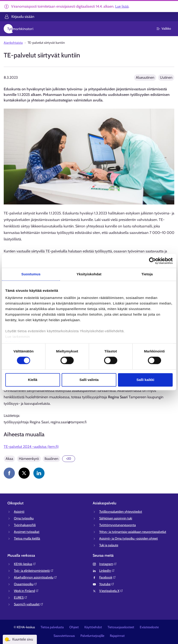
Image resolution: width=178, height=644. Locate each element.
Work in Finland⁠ (26, 591)
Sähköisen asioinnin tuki (116, 518)
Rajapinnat (117, 636)
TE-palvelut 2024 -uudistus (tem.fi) (31, 447)
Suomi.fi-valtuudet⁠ (29, 604)
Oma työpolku (24, 518)
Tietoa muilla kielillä (27, 538)
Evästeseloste (149, 627)
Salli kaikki (145, 380)
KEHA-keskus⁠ (25, 564)
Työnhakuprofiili (25, 525)
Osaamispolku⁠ (25, 584)
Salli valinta (89, 380)
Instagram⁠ (108, 564)
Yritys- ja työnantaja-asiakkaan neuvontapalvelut (133, 532)
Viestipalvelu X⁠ (111, 591)
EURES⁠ (21, 597)
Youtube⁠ (107, 584)
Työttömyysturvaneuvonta (118, 525)
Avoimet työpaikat (27, 532)
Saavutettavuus (64, 636)
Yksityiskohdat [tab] (89, 274)
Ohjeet (74, 627)
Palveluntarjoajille (92, 636)
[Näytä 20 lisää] (69, 459)
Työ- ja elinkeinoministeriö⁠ (34, 571)
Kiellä (33, 380)
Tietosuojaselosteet (121, 627)
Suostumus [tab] (31, 274)
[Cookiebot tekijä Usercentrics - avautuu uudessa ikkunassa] (152, 261)
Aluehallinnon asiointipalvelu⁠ (35, 577)
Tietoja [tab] (147, 274)
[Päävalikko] (167, 29)
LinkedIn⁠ (107, 571)
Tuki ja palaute (109, 545)
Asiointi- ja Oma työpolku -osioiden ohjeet (129, 538)
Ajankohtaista (13, 43)
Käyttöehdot (93, 627)
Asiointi (19, 512)
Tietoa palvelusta (52, 627)
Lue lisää (122, 6)
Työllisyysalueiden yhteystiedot (121, 512)
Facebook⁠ (108, 577)
